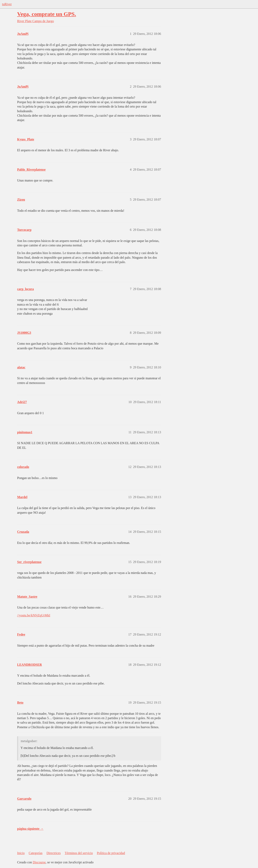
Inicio (21, 853)
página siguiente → (30, 829)
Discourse (39, 862)
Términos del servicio (79, 853)
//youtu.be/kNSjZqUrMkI (34, 615)
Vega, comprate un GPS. (47, 14)
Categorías (35, 853)
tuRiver (7, 4)
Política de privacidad (111, 853)
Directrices (54, 853)
